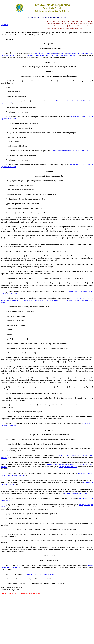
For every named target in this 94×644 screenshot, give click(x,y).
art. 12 (50, 53)
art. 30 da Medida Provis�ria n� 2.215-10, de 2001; (69, 151)
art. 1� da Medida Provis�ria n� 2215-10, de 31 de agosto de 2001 (48, 55)
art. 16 (79, 298)
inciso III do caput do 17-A (34, 300)
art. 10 (44, 53)
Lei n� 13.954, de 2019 (68, 467)
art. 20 (56, 53)
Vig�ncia (4, 25)
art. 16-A (88, 298)
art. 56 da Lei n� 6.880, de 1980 (76, 494)
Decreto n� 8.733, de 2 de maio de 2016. (39, 574)
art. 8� (38, 53)
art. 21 (62, 53)
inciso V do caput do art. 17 (11, 300)
